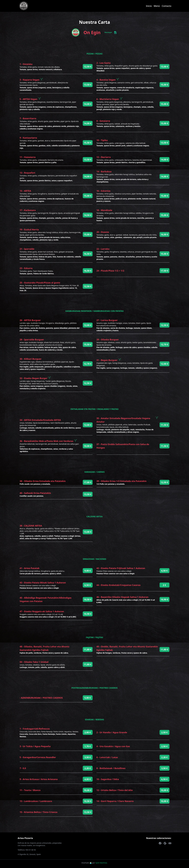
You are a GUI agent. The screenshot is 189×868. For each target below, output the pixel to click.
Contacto (167, 6)
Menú (157, 6)
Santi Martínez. (101, 863)
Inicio (149, 6)
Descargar (111, 33)
